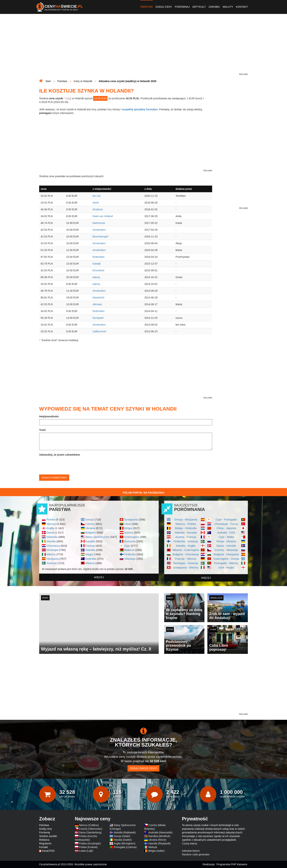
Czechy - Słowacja (226, 550)
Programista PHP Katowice (232, 864)
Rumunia (130, 541)
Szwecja (52, 563)
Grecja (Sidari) (122, 836)
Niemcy (51, 524)
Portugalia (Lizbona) (125, 847)
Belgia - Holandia (186, 528)
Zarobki (214, 7)
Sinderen (98, 209)
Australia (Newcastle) (160, 832)
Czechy (90, 524)
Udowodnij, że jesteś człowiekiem (60, 455)
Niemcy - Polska (186, 524)
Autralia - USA (226, 532)
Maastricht (98, 298)
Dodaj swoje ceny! (143, 768)
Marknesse (99, 223)
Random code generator (196, 854)
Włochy (51, 554)
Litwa (128, 524)
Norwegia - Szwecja (186, 563)
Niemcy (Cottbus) (89, 825)
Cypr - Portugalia (226, 519)
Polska (51, 519)
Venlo (96, 203)
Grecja (89, 519)
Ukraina (90, 528)
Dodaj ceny (164, 7)
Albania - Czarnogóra (186, 550)
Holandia (52, 537)
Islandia (90, 550)
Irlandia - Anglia (186, 546)
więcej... (97, 277)
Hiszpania (53, 559)
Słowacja (130, 559)
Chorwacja (53, 546)
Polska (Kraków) (88, 847)
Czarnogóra (132, 537)
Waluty (228, 7)
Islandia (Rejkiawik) (125, 832)
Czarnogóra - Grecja (226, 559)
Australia (91, 559)
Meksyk (153, 847)
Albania (90, 563)
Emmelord (98, 270)
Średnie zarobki (48, 836)
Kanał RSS (48, 851)
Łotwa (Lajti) (86, 851)
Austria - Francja (186, 537)
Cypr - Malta (226, 537)
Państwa (147, 7)
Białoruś (129, 550)
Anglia (50, 528)
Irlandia (51, 541)
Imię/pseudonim (49, 416)
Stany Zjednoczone (97, 537)
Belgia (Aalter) (157, 851)
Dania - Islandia (226, 546)
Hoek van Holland (103, 216)
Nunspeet (98, 318)
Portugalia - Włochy (226, 563)
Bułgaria (90, 532)
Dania (50, 532)
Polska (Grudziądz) (90, 843)
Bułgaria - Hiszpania (226, 554)
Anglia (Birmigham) (124, 843)
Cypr (127, 546)
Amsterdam (99, 230)
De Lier (97, 196)
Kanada (90, 541)
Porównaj (182, 7)
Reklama (44, 840)
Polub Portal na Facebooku (143, 493)
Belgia (128, 528)
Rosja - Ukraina (226, 541)
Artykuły (199, 7)
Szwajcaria (131, 519)
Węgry (89, 554)
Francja (90, 546)
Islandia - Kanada (186, 532)
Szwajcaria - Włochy (186, 567)
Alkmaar (97, 304)
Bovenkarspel (100, 237)
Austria (128, 532)
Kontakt (242, 7)
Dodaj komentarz (54, 478)
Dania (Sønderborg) (90, 832)
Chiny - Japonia (226, 528)
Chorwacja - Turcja (226, 524)
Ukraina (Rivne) (157, 840)
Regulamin (45, 843)
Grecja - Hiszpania (186, 519)
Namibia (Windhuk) (159, 836)
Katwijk (96, 264)
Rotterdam (98, 257)
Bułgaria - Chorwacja (186, 554)
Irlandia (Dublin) (123, 840)
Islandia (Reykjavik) (160, 843)
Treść (43, 430)
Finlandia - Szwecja (186, 541)
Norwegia (52, 550)
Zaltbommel (99, 331)
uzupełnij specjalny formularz (140, 109)
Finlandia (130, 554)
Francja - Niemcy (186, 559)
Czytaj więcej (189, 843)
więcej (99, 577)
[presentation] (67, 465)
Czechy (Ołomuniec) (91, 829)
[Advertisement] (143, 47)
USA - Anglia (226, 567)
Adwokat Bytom (191, 851)
